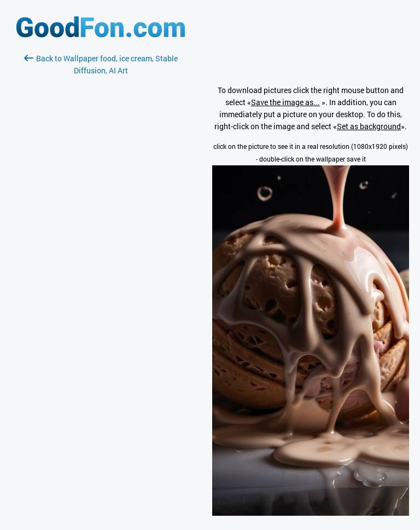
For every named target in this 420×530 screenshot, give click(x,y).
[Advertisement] (101, 206)
